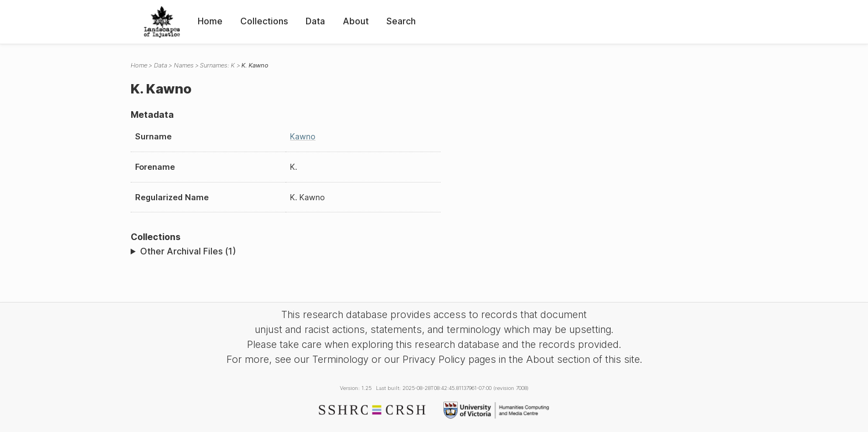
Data (315, 21)
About (356, 21)
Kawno (303, 136)
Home (210, 21)
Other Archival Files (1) (188, 251)
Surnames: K (217, 65)
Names (184, 65)
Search (401, 21)
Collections (264, 21)
